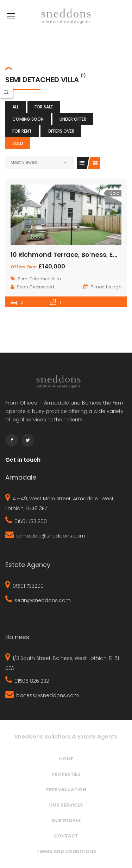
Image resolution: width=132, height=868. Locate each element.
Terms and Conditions (66, 851)
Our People (66, 820)
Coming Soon (28, 119)
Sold (18, 143)
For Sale (44, 107)
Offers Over (61, 131)
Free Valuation (66, 790)
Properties (66, 774)
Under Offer (73, 119)
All (15, 107)
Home (66, 759)
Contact (66, 836)
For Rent (22, 131)
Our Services (66, 805)
